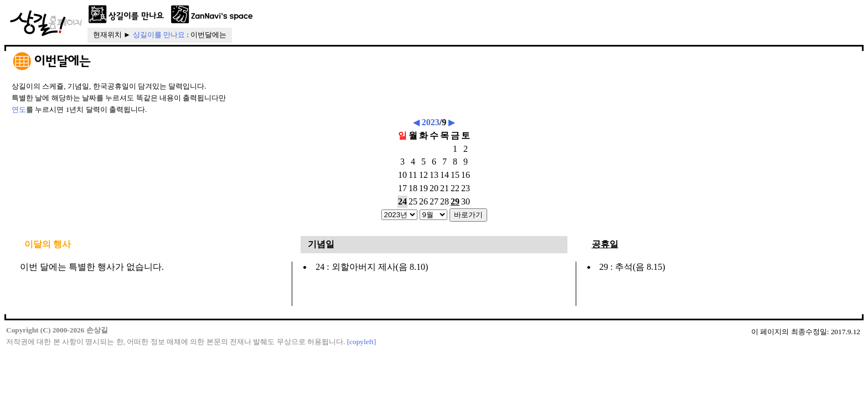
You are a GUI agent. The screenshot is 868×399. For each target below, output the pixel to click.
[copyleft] (362, 342)
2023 (431, 122)
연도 (19, 109)
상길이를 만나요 (159, 35)
